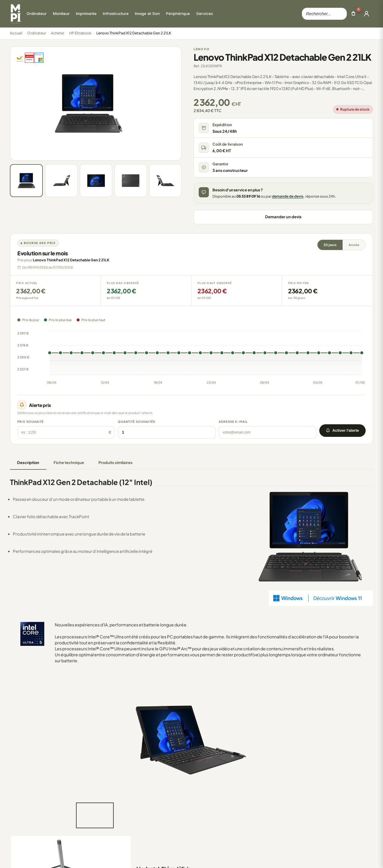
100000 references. (125, 856)
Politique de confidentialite (311, 856)
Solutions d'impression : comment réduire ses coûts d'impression (340, 825)
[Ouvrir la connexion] (367, 14)
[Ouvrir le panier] (353, 14)
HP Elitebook (80, 33)
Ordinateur (37, 33)
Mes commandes (262, 778)
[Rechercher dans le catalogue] (324, 14)
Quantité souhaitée (137, 422)
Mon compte (258, 787)
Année (354, 245)
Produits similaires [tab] (115, 463)
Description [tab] (28, 463)
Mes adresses (259, 795)
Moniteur (117, 787)
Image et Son (121, 812)
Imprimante (120, 795)
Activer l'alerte (342, 430)
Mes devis (255, 812)
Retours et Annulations (198, 803)
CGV (276, 856)
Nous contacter (192, 787)
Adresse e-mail (233, 422)
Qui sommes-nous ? (196, 778)
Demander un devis (283, 217)
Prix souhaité (31, 422)
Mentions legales (358, 856)
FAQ (181, 820)
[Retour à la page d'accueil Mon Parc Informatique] (16, 14)
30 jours (330, 245)
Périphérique (121, 820)
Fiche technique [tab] (69, 463)
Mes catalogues (261, 803)
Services (117, 829)
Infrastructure (122, 803)
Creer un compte (262, 820)
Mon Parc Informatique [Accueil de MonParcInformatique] (39, 772)
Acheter (58, 33)
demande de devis (288, 196)
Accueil (16, 33)
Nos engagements (195, 795)
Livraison (185, 812)
